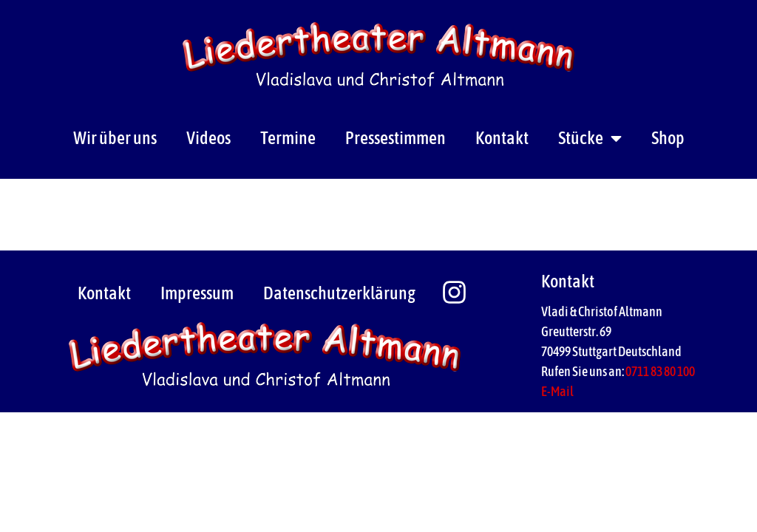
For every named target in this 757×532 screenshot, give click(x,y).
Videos (208, 138)
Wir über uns (115, 138)
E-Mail (557, 391)
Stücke (590, 138)
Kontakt (502, 138)
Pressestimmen (396, 138)
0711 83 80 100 (660, 371)
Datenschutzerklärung (339, 293)
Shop (668, 138)
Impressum (197, 293)
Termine (288, 138)
